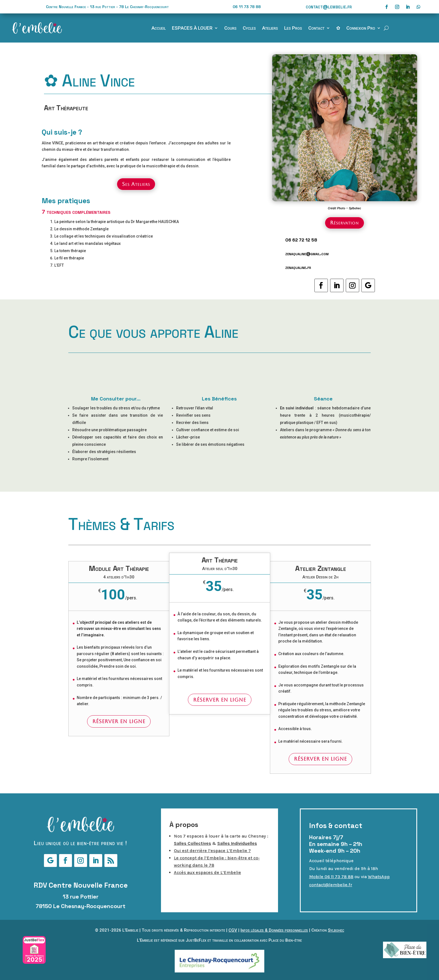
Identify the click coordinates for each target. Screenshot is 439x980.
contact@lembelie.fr (329, 7)
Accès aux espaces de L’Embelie (207, 872)
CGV (233, 930)
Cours (230, 28)
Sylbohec (336, 930)
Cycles (249, 28)
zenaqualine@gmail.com (307, 254)
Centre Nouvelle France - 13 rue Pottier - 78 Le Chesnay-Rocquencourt (107, 7)
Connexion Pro (361, 28)
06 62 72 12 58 (301, 240)
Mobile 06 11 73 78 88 (331, 877)
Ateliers (270, 28)
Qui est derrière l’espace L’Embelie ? (212, 851)
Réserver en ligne (119, 721)
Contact (316, 28)
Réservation (345, 223)
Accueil (159, 28)
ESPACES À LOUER (192, 28)
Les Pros (293, 28)
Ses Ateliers (136, 184)
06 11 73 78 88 (247, 7)
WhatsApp (379, 877)
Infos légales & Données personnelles (274, 930)
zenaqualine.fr (298, 267)
